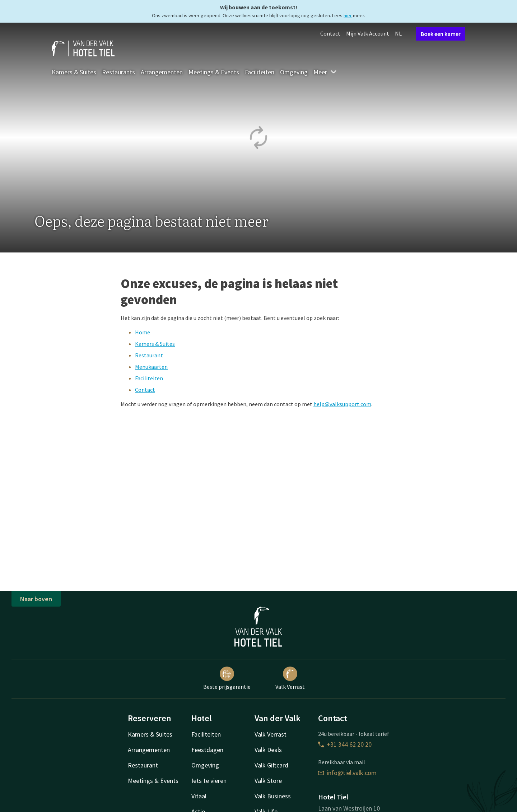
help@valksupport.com (342, 404)
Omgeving (294, 72)
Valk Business (273, 796)
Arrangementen (162, 72)
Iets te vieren (209, 781)
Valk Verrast (290, 678)
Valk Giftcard (271, 765)
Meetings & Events (214, 72)
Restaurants (118, 72)
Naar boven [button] (36, 599)
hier (348, 15)
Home (143, 332)
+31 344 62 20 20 (345, 744)
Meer (325, 72)
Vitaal (199, 796)
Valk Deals (268, 750)
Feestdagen (207, 750)
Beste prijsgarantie (227, 678)
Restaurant (149, 355)
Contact (330, 33)
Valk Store (268, 781)
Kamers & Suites (74, 72)
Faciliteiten (260, 72)
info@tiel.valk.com (347, 773)
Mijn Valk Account (368, 33)
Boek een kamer (441, 34)
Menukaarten (151, 367)
